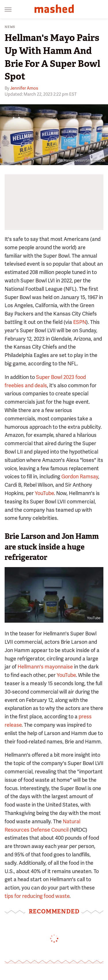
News (10, 27)
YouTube (44, 493)
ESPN (80, 322)
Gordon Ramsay (80, 476)
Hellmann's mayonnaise (45, 667)
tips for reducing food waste (37, 896)
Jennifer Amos (24, 88)
